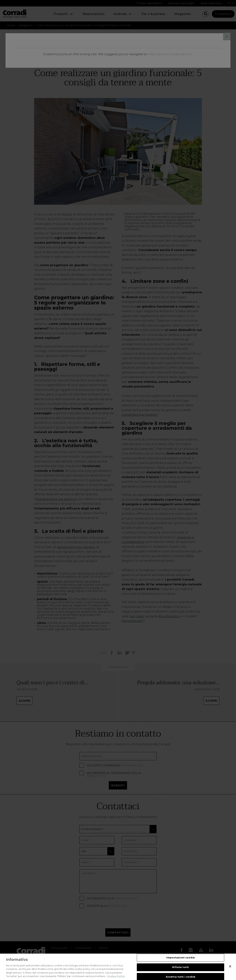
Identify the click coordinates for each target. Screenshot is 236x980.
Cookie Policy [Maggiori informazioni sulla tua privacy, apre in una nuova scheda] (116, 976)
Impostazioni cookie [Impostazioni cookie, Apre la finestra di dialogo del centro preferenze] (180, 958)
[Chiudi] (230, 966)
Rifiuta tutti (181, 967)
